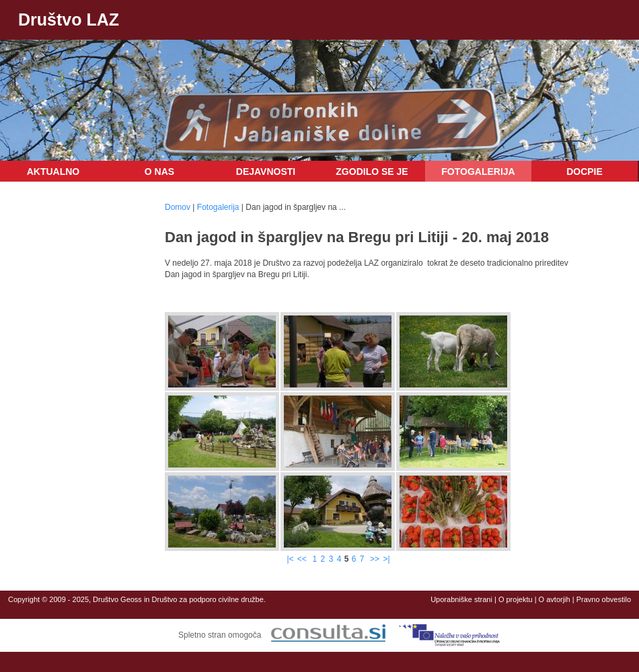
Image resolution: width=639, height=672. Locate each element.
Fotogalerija (478, 172)
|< (290, 559)
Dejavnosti (266, 172)
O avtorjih (555, 599)
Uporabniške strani (461, 599)
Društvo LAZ (69, 20)
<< (303, 559)
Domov (178, 207)
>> (375, 559)
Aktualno (53, 172)
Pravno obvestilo (604, 599)
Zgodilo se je (372, 172)
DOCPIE (585, 172)
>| (386, 559)
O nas (159, 172)
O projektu (516, 599)
